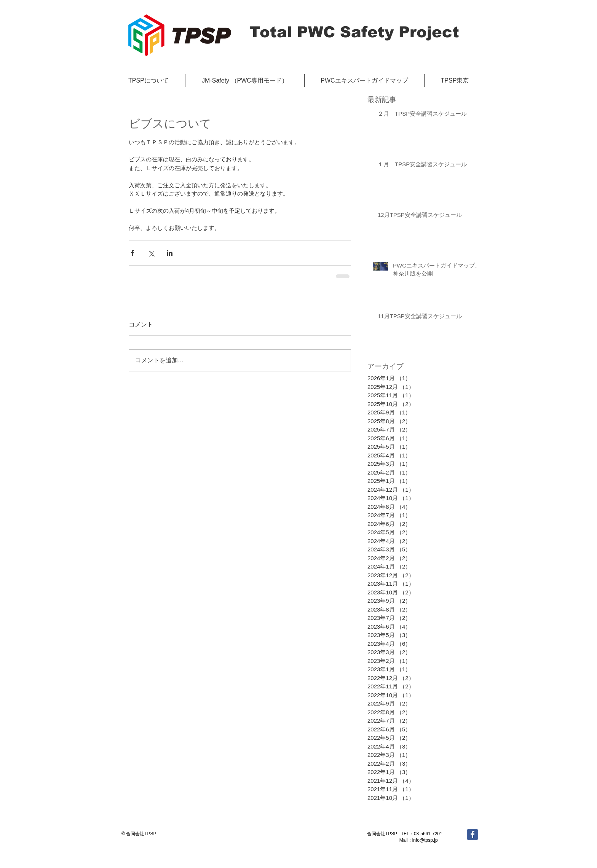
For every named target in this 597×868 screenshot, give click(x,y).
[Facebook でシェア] (132, 253)
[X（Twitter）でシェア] (151, 253)
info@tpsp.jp (425, 840)
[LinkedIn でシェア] (170, 253)
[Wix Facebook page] (472, 835)
